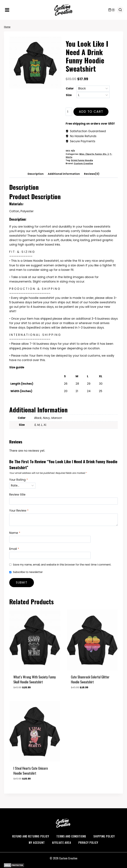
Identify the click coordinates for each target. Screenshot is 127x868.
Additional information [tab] (64, 174)
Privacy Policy (88, 843)
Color (70, 88)
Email (14, 549)
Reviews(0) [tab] (92, 174)
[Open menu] (7, 10)
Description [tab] (36, 174)
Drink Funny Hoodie (82, 160)
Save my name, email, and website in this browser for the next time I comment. (62, 565)
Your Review (19, 511)
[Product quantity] (69, 112)
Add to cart (90, 113)
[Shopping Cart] (112, 10)
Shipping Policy (104, 836)
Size (69, 95)
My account (37, 843)
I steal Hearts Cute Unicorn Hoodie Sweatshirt (31, 771)
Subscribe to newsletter (28, 572)
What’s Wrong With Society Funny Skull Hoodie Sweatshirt (35, 679)
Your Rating (19, 480)
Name (15, 533)
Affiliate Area (62, 843)
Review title (17, 495)
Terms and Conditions (71, 836)
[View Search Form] (120, 10)
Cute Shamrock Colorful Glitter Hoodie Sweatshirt (90, 679)
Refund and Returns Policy (31, 836)
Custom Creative (83, 164)
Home (7, 27)
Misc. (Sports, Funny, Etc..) (94, 154)
